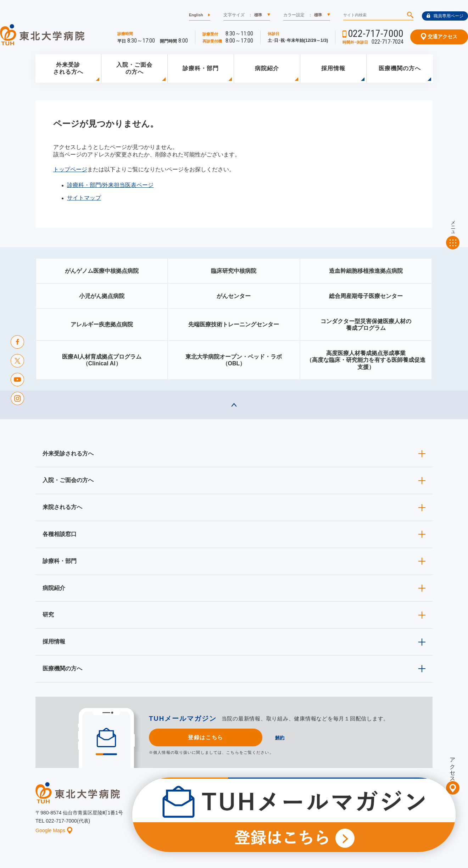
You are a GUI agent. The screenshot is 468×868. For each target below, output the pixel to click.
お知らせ (208, 818)
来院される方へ (62, 507)
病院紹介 (267, 68)
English (196, 15)
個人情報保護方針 (327, 818)
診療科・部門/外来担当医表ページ (110, 185)
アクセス (453, 767)
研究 (48, 615)
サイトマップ (84, 198)
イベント (238, 818)
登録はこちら (205, 737)
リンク (426, 818)
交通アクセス (439, 37)
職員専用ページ (445, 16)
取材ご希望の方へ (250, 807)
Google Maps (54, 830)
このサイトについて (278, 818)
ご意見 (363, 818)
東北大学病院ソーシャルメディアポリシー (392, 807)
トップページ (70, 169)
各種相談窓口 (60, 534)
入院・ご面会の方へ (134, 68)
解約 (280, 738)
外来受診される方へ (68, 68)
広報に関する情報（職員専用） (310, 807)
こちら (233, 752)
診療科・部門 (201, 68)
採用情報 (333, 68)
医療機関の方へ (400, 68)
